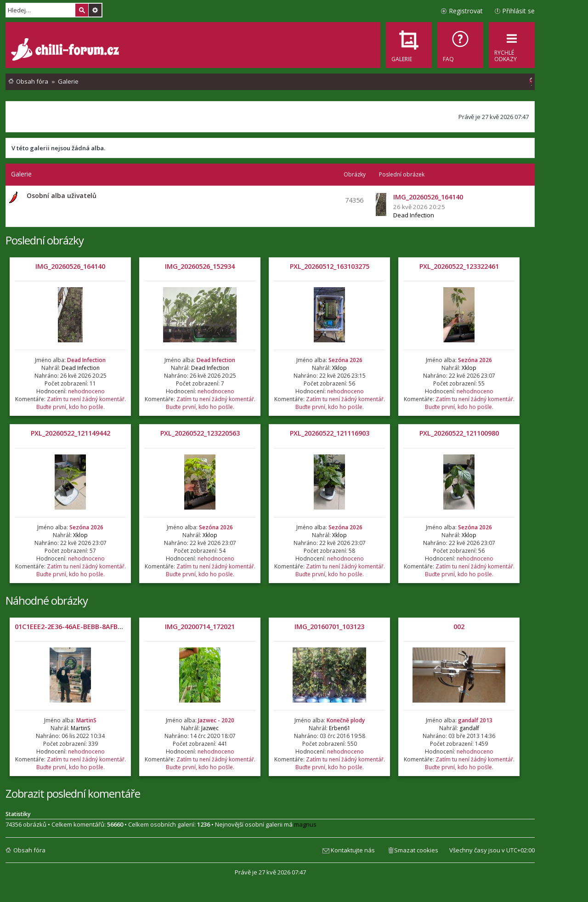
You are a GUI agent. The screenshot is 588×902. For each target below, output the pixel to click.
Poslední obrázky (45, 240)
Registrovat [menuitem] (466, 11)
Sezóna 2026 (345, 360)
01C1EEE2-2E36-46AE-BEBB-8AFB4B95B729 (81, 627)
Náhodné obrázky (47, 600)
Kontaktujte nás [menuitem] (353, 850)
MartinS (86, 720)
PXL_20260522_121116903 (330, 433)
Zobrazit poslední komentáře (73, 793)
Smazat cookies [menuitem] (416, 850)
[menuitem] (460, 45)
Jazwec (210, 728)
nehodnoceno (86, 391)
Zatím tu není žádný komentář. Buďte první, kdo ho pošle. (81, 403)
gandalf (469, 728)
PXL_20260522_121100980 (459, 433)
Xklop (339, 368)
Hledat (82, 10)
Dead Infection (414, 215)
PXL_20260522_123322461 (459, 266)
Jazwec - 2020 (216, 720)
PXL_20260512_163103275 (330, 266)
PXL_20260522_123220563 (200, 433)
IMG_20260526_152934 (200, 266)
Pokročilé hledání (95, 10)
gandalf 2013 (475, 720)
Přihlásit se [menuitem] (518, 11)
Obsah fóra (29, 850)
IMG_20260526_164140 (70, 266)
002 (459, 627)
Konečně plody (346, 720)
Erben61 (340, 728)
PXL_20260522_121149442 (71, 433)
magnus (305, 824)
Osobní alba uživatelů (62, 196)
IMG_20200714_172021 (200, 627)
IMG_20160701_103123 (329, 627)
